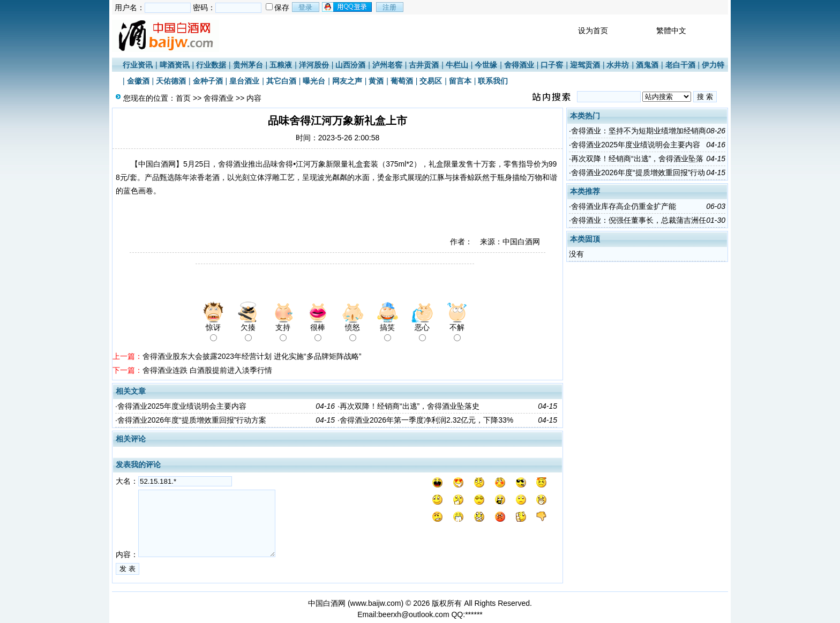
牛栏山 (457, 65)
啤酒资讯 (175, 65)
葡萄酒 (402, 81)
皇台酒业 (244, 81)
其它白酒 (281, 81)
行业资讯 (138, 65)
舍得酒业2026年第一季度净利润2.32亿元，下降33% (426, 420)
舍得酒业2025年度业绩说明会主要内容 (182, 406)
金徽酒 (138, 81)
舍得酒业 (519, 65)
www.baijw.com (376, 603)
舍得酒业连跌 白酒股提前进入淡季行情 (207, 370)
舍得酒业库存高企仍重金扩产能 (624, 206)
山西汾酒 (350, 65)
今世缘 (486, 65)
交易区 (431, 81)
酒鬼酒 (647, 65)
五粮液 (281, 65)
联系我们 (493, 81)
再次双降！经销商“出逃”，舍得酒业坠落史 (410, 406)
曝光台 (314, 81)
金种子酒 (208, 81)
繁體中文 (671, 31)
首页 (183, 98)
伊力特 (713, 65)
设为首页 (593, 31)
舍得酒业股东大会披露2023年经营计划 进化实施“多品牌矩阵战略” (252, 356)
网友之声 (347, 81)
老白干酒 (680, 65)
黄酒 (376, 81)
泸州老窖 (387, 65)
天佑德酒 (171, 81)
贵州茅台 (248, 65)
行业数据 (211, 65)
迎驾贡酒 (585, 65)
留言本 (460, 81)
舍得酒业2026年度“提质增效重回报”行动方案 (192, 420)
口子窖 (552, 65)
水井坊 (618, 65)
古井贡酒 (424, 65)
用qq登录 (348, 7)
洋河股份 (314, 65)
